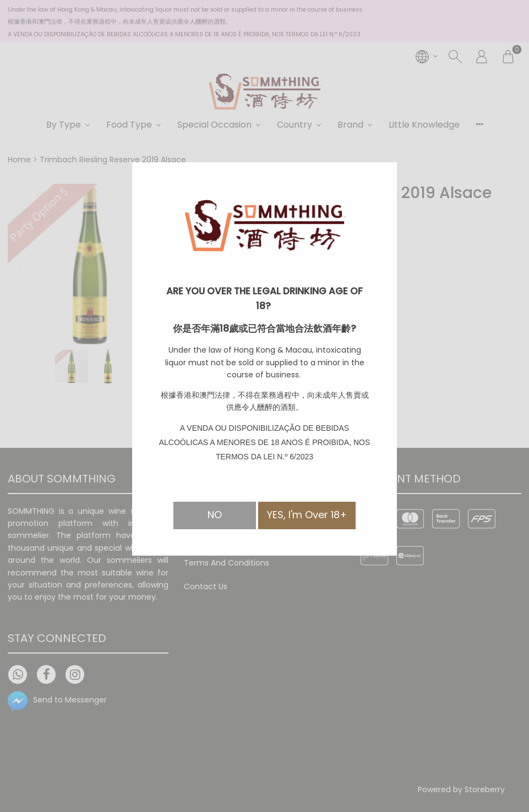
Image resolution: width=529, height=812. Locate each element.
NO (215, 515)
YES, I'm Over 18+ (307, 515)
